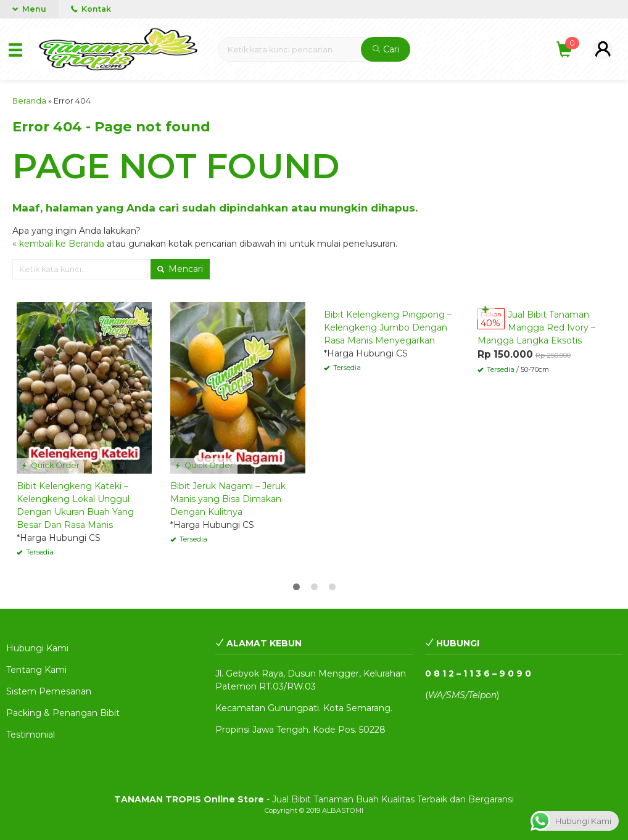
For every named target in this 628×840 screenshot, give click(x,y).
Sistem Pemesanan (49, 691)
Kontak (91, 9)
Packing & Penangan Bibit (63, 713)
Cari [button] (386, 49)
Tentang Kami (36, 670)
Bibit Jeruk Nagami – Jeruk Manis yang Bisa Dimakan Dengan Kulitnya (228, 499)
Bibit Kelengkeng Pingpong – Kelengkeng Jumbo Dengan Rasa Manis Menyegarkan (388, 327)
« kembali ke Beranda (58, 244)
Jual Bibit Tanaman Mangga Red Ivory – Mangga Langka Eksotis (536, 327)
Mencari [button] (180, 269)
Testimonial (31, 735)
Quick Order (50, 465)
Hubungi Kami (37, 648)
